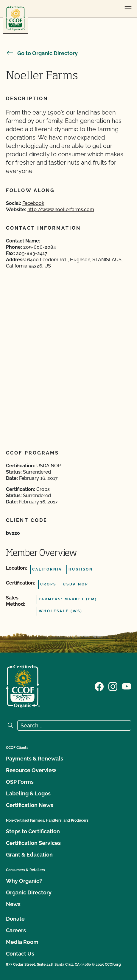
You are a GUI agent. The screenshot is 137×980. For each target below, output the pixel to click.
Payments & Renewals (35, 759)
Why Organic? (24, 881)
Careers (16, 930)
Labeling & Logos (28, 793)
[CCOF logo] (15, 18)
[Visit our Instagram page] (113, 686)
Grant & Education (29, 855)
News (13, 904)
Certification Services (33, 843)
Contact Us (20, 954)
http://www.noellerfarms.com (61, 210)
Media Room (22, 942)
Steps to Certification (33, 831)
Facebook (33, 203)
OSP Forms (20, 782)
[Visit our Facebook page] (99, 686)
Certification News (30, 805)
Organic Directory (29, 892)
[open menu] (128, 9)
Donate (15, 919)
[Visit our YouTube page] (127, 686)
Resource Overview (31, 770)
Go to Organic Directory (42, 53)
